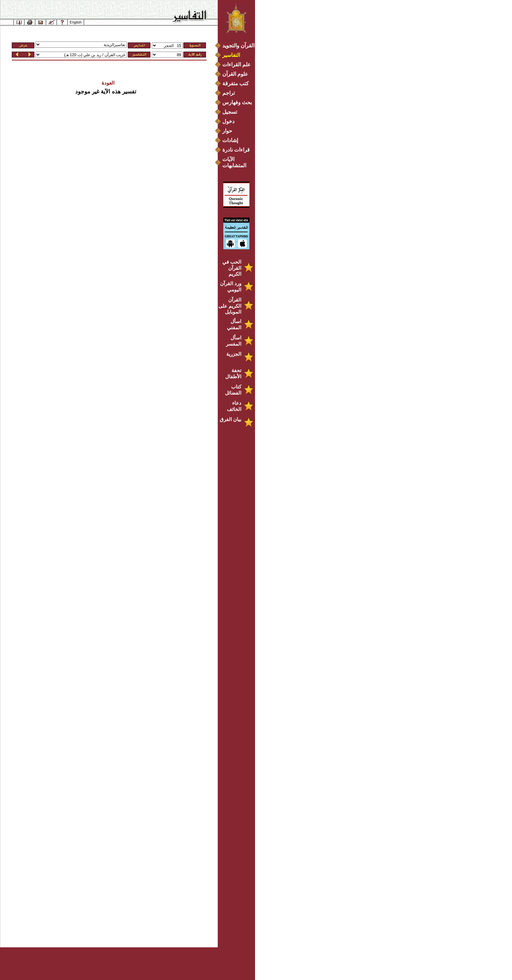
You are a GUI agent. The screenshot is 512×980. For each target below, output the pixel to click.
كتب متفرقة (236, 83)
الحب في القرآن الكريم (232, 268)
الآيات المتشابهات (234, 162)
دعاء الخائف (234, 406)
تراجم (229, 93)
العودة (108, 83)
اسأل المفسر (234, 341)
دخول (228, 121)
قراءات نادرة (236, 150)
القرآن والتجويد (238, 46)
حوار (227, 131)
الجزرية (234, 354)
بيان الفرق (230, 419)
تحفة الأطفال (233, 373)
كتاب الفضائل (233, 390)
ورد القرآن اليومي (231, 286)
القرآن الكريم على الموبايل (230, 306)
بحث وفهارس (239, 102)
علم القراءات (237, 65)
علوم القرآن (235, 74)
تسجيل (230, 112)
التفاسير (231, 55)
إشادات (230, 140)
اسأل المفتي (234, 324)
